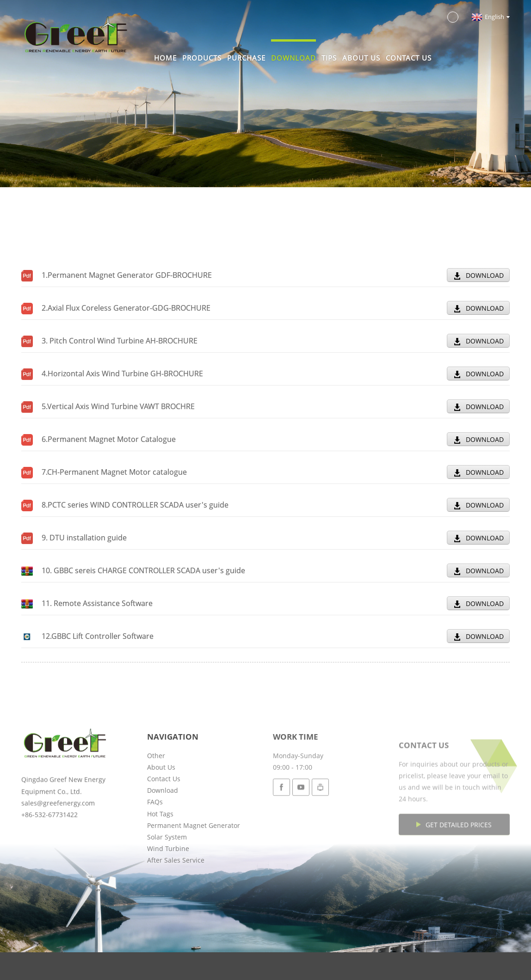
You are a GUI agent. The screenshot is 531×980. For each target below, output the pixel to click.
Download (293, 58)
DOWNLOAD (485, 275)
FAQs (155, 839)
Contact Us (409, 58)
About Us (361, 58)
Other (156, 792)
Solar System (167, 873)
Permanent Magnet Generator (194, 862)
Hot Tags (160, 850)
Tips (329, 58)
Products (202, 58)
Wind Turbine (168, 885)
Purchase (246, 58)
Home (165, 58)
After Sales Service (176, 897)
